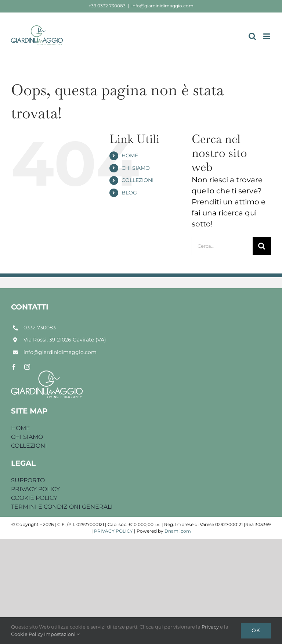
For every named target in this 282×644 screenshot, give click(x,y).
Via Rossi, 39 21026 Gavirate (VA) (65, 340)
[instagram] (27, 367)
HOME (130, 155)
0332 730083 (40, 328)
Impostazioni (62, 634)
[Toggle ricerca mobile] (252, 36)
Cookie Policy (28, 634)
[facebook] (14, 367)
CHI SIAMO (136, 168)
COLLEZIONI (138, 180)
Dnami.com (178, 531)
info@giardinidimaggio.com (162, 6)
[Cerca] (262, 246)
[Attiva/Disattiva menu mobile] (267, 36)
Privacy (211, 627)
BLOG (129, 193)
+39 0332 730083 (107, 6)
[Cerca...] (222, 246)
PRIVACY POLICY (113, 531)
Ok (256, 630)
